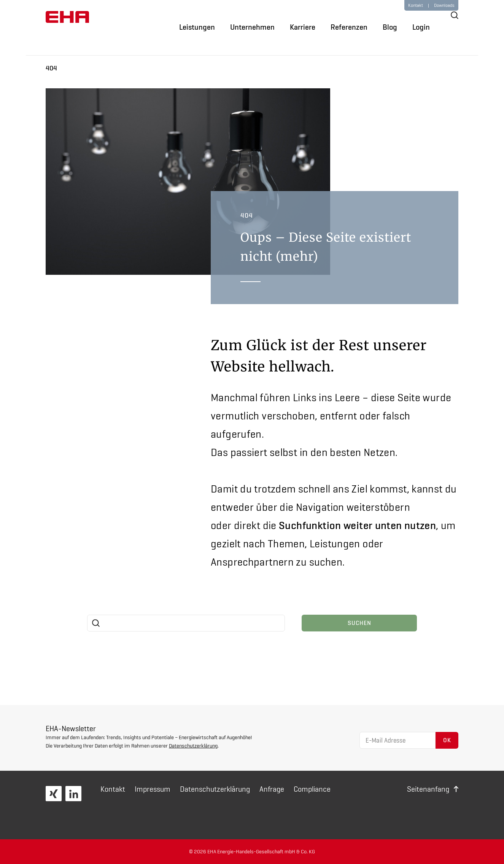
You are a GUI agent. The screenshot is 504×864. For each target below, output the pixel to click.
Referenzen (349, 27)
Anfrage (272, 789)
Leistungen (197, 27)
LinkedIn (73, 794)
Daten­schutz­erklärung (215, 789)
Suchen (359, 623)
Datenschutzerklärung (193, 746)
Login (421, 27)
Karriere (303, 27)
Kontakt (113, 789)
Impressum (153, 789)
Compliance (312, 789)
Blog (390, 27)
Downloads (444, 5)
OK (447, 740)
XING (54, 794)
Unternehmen (252, 27)
